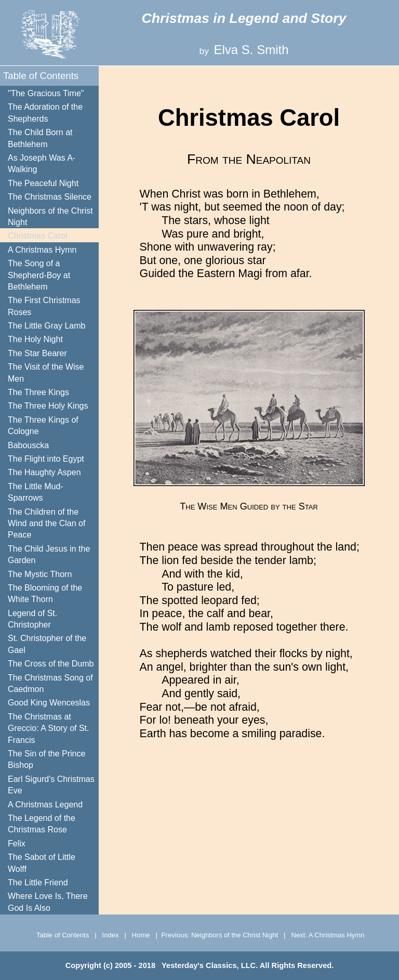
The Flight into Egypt (46, 459)
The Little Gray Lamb (46, 326)
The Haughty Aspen (44, 472)
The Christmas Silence (50, 197)
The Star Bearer (37, 353)
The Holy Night (35, 339)
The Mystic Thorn (40, 574)
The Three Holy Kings (48, 406)
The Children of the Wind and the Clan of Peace (46, 524)
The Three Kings (38, 392)
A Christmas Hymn (42, 250)
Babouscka (28, 445)
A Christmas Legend (45, 805)
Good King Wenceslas (49, 703)
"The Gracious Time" (46, 93)
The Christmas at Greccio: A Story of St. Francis (49, 728)
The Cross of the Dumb (51, 664)
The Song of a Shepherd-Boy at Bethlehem (39, 275)
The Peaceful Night (43, 183)
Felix (17, 844)
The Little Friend (38, 883)
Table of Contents (41, 76)
